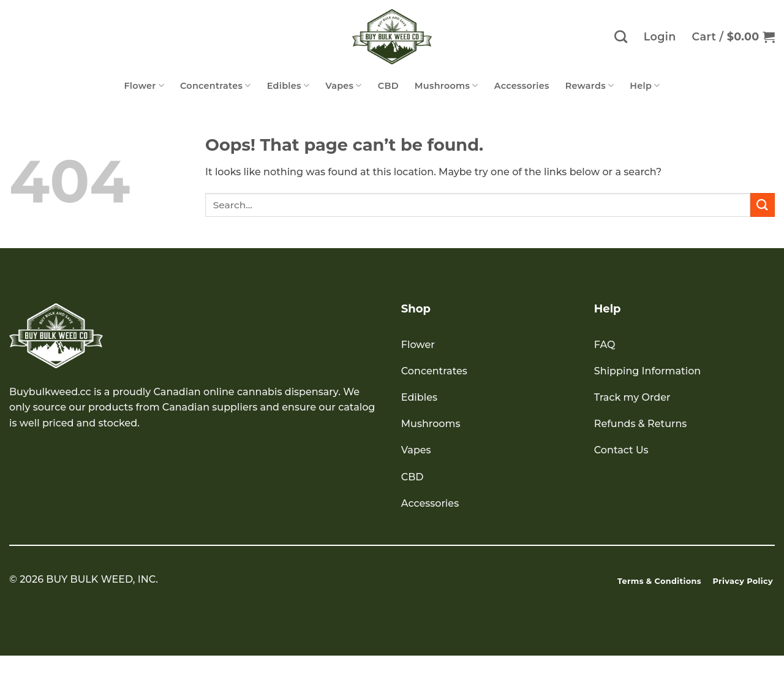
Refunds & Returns (641, 424)
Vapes (344, 85)
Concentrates (216, 85)
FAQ (605, 345)
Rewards (590, 85)
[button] (733, 37)
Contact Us (621, 450)
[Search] (621, 36)
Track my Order (632, 397)
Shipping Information (647, 371)
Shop (416, 309)
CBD (388, 86)
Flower (144, 85)
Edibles (288, 85)
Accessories (522, 86)
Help (645, 85)
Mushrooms (447, 85)
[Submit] (763, 205)
